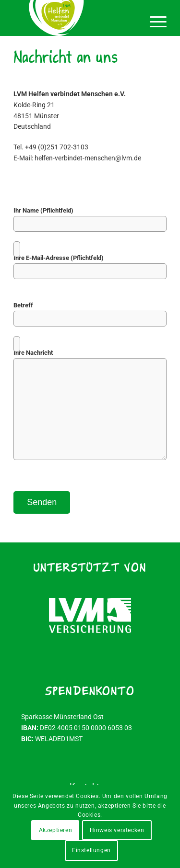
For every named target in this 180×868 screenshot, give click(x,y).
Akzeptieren (56, 830)
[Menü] (153, 19)
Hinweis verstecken (117, 830)
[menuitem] (153, 19)
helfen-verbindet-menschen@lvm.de (88, 158)
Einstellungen (91, 850)
